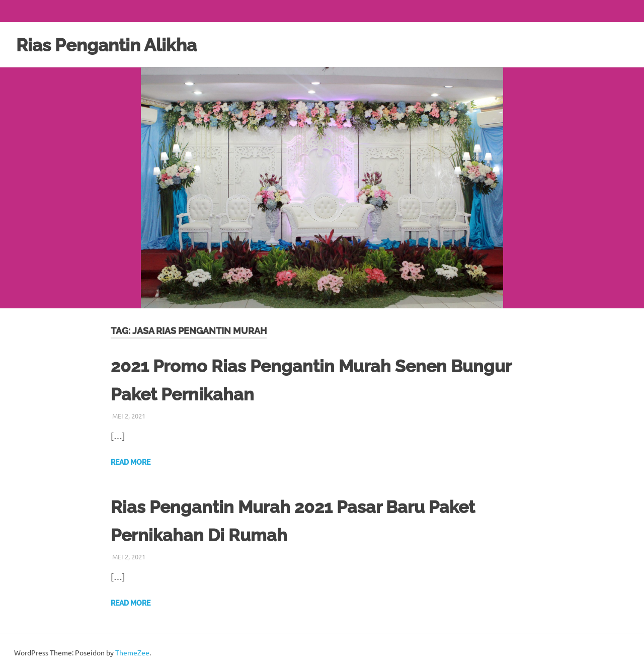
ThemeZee (132, 652)
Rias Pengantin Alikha (115, 45)
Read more (131, 462)
